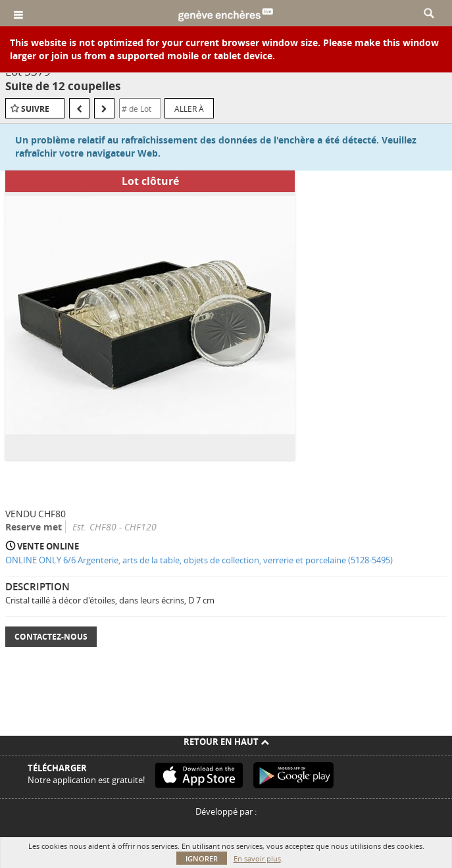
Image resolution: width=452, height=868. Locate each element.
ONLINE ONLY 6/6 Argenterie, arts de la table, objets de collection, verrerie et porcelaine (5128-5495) (199, 560)
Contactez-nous (51, 637)
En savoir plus (257, 858)
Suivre (35, 109)
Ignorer (202, 858)
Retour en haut (226, 742)
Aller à (189, 109)
